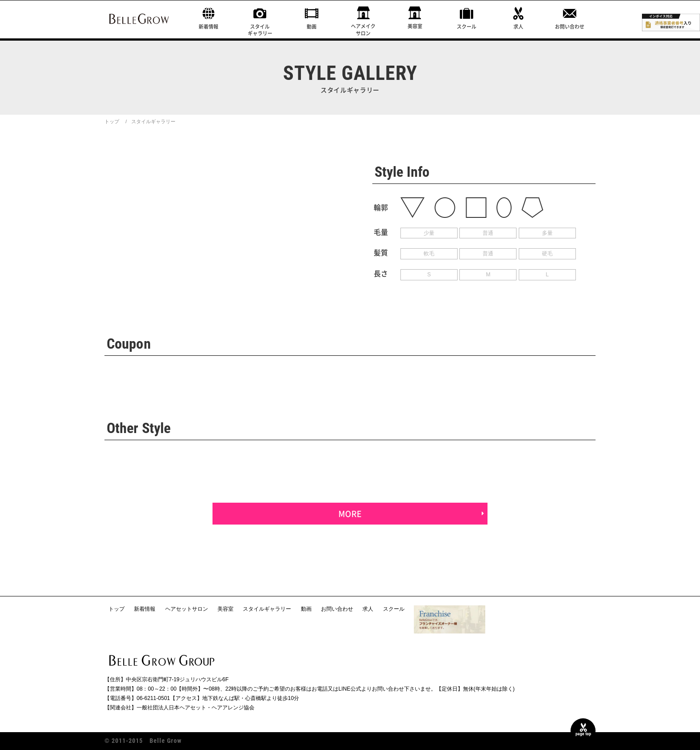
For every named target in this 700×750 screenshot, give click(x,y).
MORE (350, 514)
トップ (112, 121)
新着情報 (208, 27)
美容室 (415, 26)
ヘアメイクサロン (363, 29)
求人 (518, 27)
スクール (467, 27)
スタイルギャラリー (260, 30)
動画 (312, 27)
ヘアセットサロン (187, 609)
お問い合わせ (570, 27)
